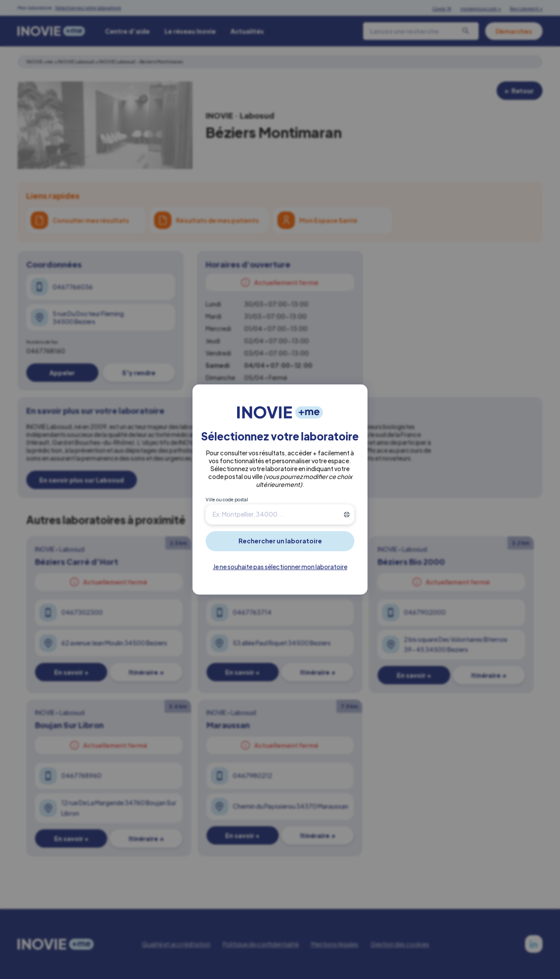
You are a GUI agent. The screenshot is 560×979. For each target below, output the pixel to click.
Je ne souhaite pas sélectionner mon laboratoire (280, 567)
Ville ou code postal (227, 500)
